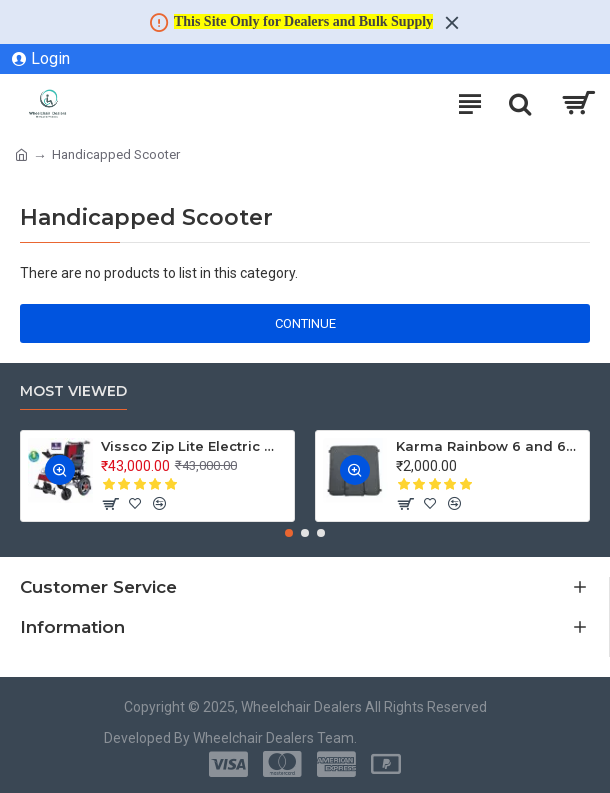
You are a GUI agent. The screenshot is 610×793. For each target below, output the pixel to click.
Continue (305, 323)
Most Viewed (73, 391)
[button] (289, 533)
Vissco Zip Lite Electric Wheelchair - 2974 (194, 446)
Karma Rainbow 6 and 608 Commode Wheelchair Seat (489, 446)
